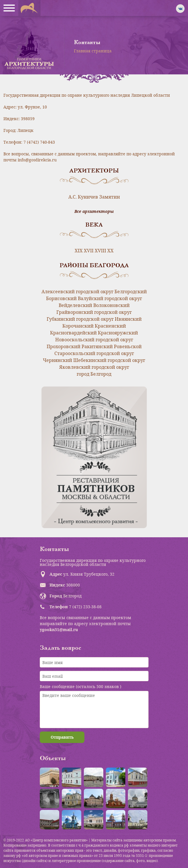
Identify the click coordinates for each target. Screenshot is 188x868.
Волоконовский (111, 305)
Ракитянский (97, 346)
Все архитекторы (94, 211)
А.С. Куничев (83, 197)
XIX (79, 251)
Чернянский (58, 360)
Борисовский (61, 298)
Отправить (62, 737)
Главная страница (93, 51)
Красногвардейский (73, 333)
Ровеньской (128, 346)
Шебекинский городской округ (109, 360)
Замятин (110, 197)
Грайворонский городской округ (94, 312)
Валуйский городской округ (110, 298)
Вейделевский (75, 305)
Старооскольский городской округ (94, 353)
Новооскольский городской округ (94, 340)
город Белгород (94, 374)
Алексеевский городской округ (77, 292)
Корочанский (78, 326)
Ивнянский (128, 319)
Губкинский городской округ (80, 319)
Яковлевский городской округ (94, 367)
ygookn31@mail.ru (59, 630)
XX (110, 251)
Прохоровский (64, 346)
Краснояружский (118, 333)
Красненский (110, 326)
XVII (89, 251)
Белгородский (131, 292)
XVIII (100, 251)
